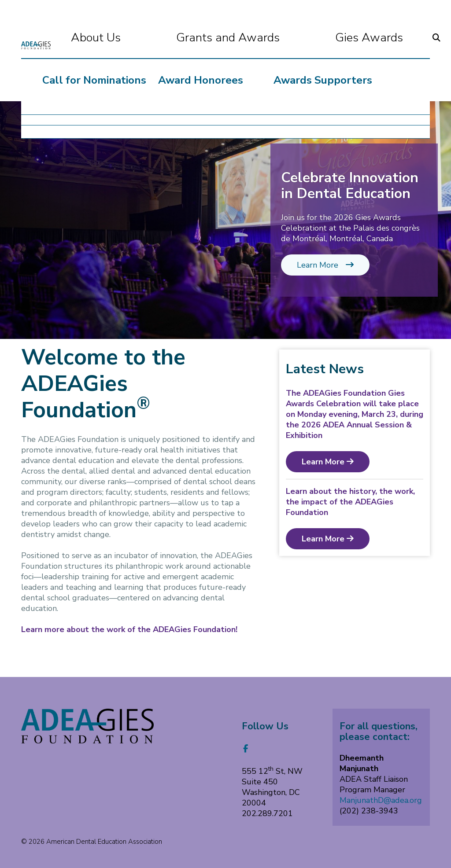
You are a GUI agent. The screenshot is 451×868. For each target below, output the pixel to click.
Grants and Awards (228, 38)
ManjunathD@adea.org (381, 800)
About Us (130, 38)
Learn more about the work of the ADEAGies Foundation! (129, 629)
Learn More (325, 265)
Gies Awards (335, 38)
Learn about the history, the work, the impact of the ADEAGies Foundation (350, 502)
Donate (409, 38)
